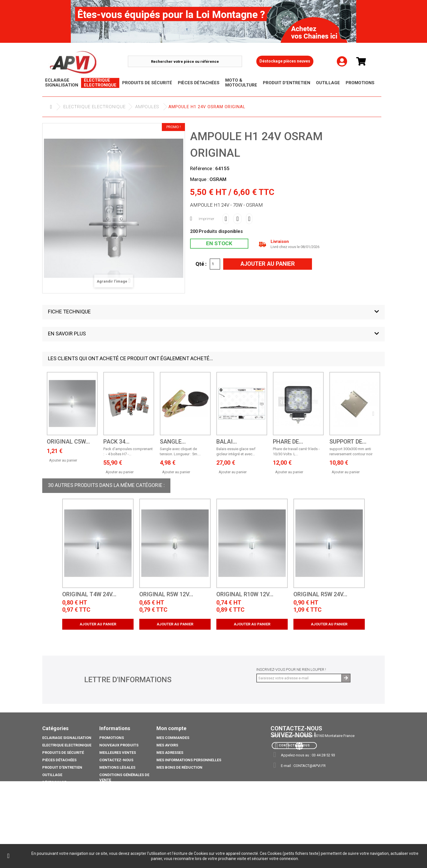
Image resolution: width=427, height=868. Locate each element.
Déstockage (54, 782)
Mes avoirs (167, 745)
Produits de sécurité (63, 753)
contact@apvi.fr (310, 766)
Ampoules (147, 107)
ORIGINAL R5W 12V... (166, 594)
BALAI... (227, 442)
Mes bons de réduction (179, 767)
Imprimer (207, 219)
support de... (348, 442)
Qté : (201, 264)
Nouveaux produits (119, 745)
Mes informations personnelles (189, 760)
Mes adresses (170, 753)
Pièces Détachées (59, 760)
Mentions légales (117, 767)
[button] (213, 312)
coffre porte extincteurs (68, 832)
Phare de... (288, 442)
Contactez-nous (116, 760)
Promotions (55, 790)
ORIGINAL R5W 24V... (320, 594)
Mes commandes (173, 738)
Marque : (199, 179)
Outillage (52, 775)
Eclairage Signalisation (67, 738)
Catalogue (53, 824)
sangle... (173, 442)
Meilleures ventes (118, 753)
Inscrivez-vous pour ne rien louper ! (291, 669)
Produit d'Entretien (62, 767)
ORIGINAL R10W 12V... (245, 594)
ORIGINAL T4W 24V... (89, 594)
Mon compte (171, 728)
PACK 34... (116, 442)
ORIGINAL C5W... (68, 442)
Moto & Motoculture (63, 797)
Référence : (202, 168)
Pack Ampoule (56, 804)
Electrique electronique (94, 107)
